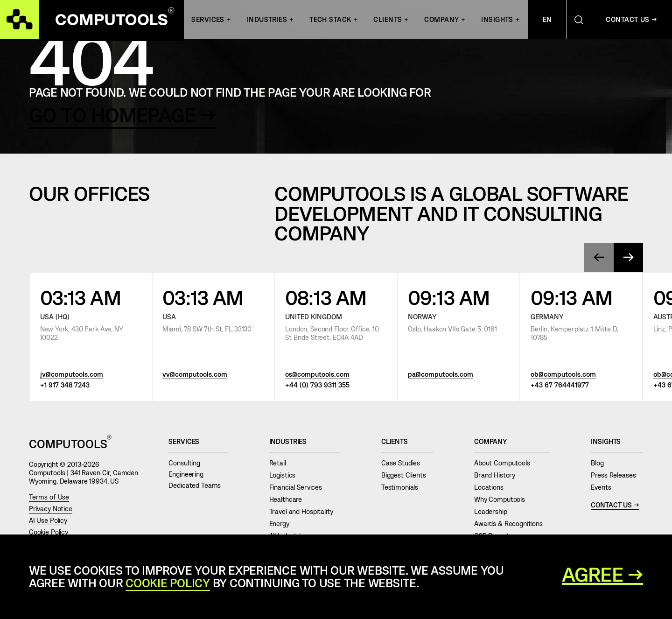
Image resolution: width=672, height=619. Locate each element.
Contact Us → (631, 19)
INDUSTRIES (267, 19)
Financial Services (299, 487)
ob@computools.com (563, 374)
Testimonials (403, 487)
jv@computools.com (72, 374)
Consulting (188, 463)
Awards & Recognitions (512, 524)
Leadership (494, 511)
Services (208, 19)
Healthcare (289, 499)
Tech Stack (330, 19)
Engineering (189, 474)
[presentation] (599, 257)
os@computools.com (317, 374)
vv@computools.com (195, 374)
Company (441, 19)
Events (605, 487)
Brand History (498, 475)
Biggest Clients (407, 475)
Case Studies (404, 463)
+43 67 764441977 (560, 384)
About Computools (506, 463)
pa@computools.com (441, 374)
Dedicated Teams (198, 485)
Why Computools (503, 499)
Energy (283, 524)
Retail (281, 463)
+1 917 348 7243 (65, 384)
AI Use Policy (48, 520)
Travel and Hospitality (305, 511)
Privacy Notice (51, 509)
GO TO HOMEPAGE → (122, 114)
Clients (388, 19)
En (547, 19)
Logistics (286, 475)
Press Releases (617, 475)
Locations (492, 487)
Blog (601, 463)
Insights (497, 19)
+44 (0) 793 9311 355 (317, 384)
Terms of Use (49, 497)
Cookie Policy (49, 532)
